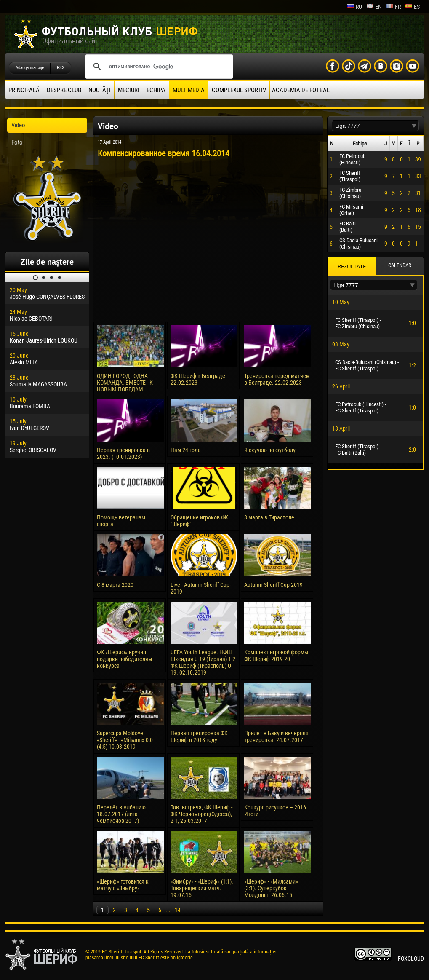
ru (354, 7)
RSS (61, 68)
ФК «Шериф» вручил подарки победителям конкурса (124, 659)
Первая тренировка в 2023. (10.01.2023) (123, 453)
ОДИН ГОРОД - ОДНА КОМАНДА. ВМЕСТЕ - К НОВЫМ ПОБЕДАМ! (125, 383)
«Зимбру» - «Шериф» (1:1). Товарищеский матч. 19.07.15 (202, 888)
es (412, 7)
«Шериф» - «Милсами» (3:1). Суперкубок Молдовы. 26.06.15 (271, 888)
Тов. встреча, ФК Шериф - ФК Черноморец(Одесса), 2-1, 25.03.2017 (201, 814)
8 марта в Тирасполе (269, 517)
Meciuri (129, 90)
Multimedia (189, 90)
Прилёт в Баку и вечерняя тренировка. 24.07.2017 (276, 736)
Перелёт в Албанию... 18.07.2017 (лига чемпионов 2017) (124, 814)
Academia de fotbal (301, 90)
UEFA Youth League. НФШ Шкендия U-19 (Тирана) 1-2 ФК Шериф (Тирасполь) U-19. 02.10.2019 (203, 662)
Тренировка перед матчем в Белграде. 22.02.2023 (277, 379)
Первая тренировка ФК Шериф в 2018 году (199, 736)
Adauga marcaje (30, 68)
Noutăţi (100, 90)
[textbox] (371, 126)
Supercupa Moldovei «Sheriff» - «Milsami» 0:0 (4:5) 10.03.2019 (125, 740)
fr (393, 7)
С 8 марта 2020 (115, 585)
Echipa (156, 90)
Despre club (64, 90)
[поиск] (158, 67)
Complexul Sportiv (239, 90)
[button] (414, 126)
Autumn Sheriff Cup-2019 (273, 585)
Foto (17, 142)
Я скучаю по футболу (270, 450)
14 (178, 910)
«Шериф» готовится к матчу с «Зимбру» (123, 885)
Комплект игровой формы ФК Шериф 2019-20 (276, 656)
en (374, 7)
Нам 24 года (186, 450)
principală (24, 90)
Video (18, 125)
